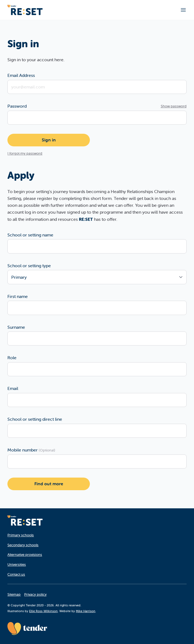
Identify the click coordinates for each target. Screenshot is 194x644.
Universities (17, 564)
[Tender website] (27, 628)
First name (18, 296)
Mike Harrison (86, 611)
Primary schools (21, 535)
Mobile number (31, 450)
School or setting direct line (35, 419)
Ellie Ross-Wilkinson (43, 611)
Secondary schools (23, 545)
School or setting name (30, 235)
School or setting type (29, 266)
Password (17, 106)
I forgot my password (25, 153)
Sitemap (14, 594)
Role (12, 358)
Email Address (21, 75)
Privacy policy (35, 594)
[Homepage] (25, 520)
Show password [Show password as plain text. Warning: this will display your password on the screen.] (174, 106)
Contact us (16, 574)
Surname (16, 327)
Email (13, 388)
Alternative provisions (25, 555)
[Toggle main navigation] (183, 10)
